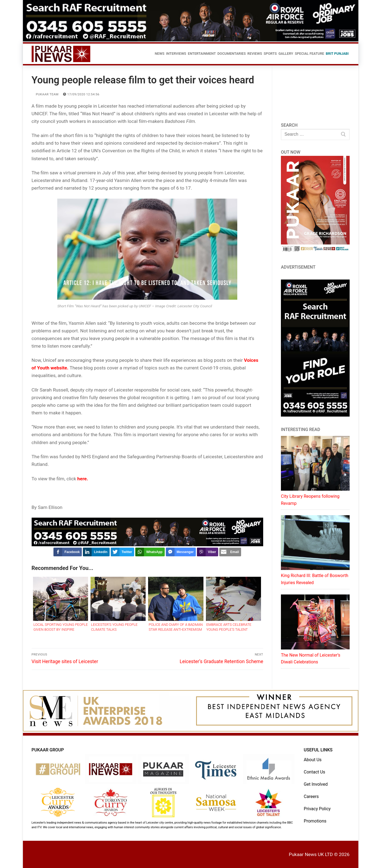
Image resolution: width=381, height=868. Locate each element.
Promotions (315, 821)
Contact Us (315, 772)
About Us (313, 760)
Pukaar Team (45, 94)
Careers (311, 796)
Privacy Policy (317, 809)
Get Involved (316, 784)
